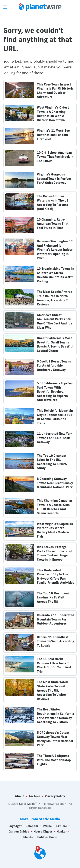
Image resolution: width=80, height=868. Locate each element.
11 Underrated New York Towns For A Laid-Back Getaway (55, 438)
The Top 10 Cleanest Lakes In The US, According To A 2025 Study (52, 462)
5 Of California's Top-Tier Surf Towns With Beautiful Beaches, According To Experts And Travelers (55, 392)
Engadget (15, 826)
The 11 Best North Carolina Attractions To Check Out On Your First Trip (54, 665)
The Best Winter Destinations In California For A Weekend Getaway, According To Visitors (55, 716)
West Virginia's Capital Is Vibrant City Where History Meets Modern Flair (55, 530)
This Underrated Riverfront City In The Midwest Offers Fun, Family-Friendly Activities (56, 577)
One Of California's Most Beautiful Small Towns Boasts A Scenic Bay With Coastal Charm (55, 344)
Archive (34, 796)
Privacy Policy (55, 796)
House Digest (43, 832)
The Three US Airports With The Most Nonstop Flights (54, 760)
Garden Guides (19, 832)
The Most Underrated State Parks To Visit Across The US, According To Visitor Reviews (52, 690)
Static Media (27, 804)
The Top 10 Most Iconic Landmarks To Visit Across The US (54, 598)
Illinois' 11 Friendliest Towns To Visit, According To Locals (56, 641)
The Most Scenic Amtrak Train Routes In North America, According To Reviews (55, 298)
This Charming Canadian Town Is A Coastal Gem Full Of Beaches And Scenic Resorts (55, 507)
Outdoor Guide (47, 837)
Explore (62, 826)
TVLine (47, 826)
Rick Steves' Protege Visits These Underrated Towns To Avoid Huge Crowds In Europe (55, 553)
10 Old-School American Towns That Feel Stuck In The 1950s (55, 157)
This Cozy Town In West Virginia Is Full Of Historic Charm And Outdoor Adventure (55, 91)
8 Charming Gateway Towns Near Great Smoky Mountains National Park (55, 483)
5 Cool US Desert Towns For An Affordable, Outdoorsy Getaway (54, 366)
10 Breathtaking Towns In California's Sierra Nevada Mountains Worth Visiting (56, 275)
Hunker (62, 832)
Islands (28, 837)
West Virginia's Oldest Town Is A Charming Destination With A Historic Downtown (53, 114)
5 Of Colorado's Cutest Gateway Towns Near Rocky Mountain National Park (55, 739)
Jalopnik (32, 826)
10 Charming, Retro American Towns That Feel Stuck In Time (53, 224)
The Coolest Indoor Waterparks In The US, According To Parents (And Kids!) (53, 203)
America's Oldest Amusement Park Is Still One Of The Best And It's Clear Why (55, 321)
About (19, 796)
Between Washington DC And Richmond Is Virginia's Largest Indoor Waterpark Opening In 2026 (55, 250)
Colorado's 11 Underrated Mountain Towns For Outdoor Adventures (56, 619)
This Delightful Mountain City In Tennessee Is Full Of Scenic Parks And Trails (55, 417)
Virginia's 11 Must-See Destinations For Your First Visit (53, 135)
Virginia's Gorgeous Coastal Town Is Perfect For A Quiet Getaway (54, 179)
